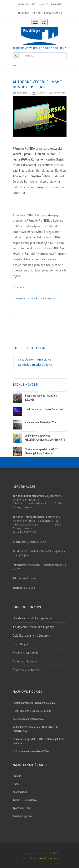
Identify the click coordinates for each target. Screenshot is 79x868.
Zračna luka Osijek (25, 653)
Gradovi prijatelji (53, 13)
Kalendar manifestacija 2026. (41, 422)
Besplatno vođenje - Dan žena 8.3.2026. (35, 703)
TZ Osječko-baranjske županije (33, 627)
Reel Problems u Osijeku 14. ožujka (44, 409)
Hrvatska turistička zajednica (32, 618)
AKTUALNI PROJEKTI (27, 4)
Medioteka (24, 13)
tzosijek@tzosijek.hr (34, 542)
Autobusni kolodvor (26, 661)
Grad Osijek (20, 644)
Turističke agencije (23, 816)
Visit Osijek (30, 578)
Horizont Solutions (47, 858)
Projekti (36, 13)
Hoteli (16, 784)
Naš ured (44, 4)
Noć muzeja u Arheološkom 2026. (31, 751)
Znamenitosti (20, 792)
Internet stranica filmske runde (34, 298)
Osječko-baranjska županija (31, 635)
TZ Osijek (29, 588)
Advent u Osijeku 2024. (25, 800)
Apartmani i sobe (22, 808)
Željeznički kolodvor (26, 670)
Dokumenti (57, 4)
